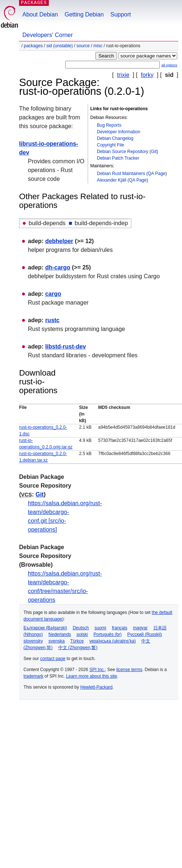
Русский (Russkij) (145, 634)
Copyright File (110, 145)
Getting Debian (84, 14)
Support (121, 14)
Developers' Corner (48, 35)
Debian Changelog (115, 138)
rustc (52, 320)
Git (154, 152)
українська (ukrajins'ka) (112, 641)
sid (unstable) (59, 46)
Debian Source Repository (123, 152)
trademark (33, 676)
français (120, 628)
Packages (33, 46)
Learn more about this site (92, 676)
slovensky (33, 641)
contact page (53, 659)
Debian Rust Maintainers (121, 174)
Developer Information (119, 132)
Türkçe (77, 641)
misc (98, 46)
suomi (101, 628)
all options (169, 65)
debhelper (59, 241)
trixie (123, 75)
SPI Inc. (97, 670)
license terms (129, 670)
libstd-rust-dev (65, 347)
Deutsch (81, 628)
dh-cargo (58, 267)
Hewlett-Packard (97, 687)
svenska (57, 641)
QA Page (157, 174)
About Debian (40, 14)
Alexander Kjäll (112, 180)
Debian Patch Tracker (118, 158)
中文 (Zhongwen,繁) (78, 648)
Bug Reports (109, 125)
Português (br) (108, 634)
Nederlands (60, 634)
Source (83, 46)
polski (82, 634)
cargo (53, 294)
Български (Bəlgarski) (45, 628)
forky (147, 75)
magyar (140, 628)
